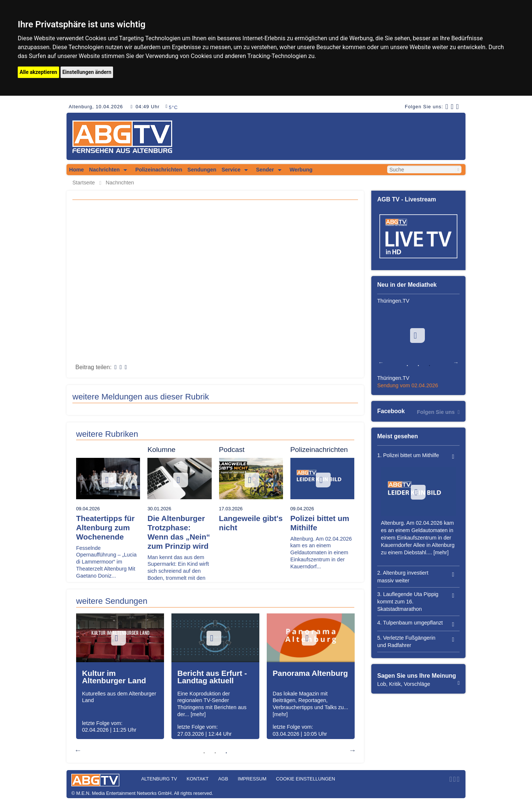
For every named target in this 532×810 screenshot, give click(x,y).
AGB (223, 779)
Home (76, 170)
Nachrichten (104, 170)
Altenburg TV (159, 779)
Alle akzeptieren (38, 72)
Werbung (301, 170)
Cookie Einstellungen (306, 779)
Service (231, 170)
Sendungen (202, 170)
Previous (78, 750)
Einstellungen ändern (87, 72)
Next (352, 750)
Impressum (252, 779)
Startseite (84, 183)
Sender (265, 170)
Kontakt (198, 779)
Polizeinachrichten (159, 170)
